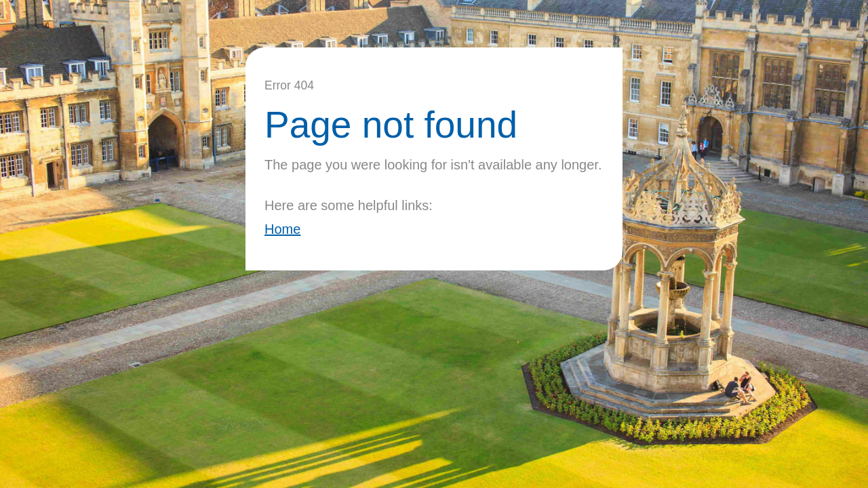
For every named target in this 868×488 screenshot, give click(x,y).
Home (282, 229)
